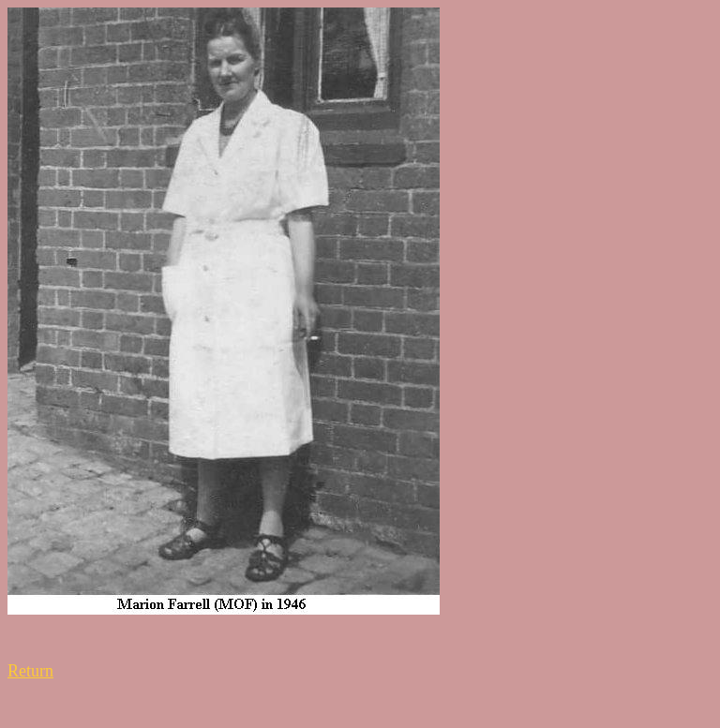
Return (30, 671)
